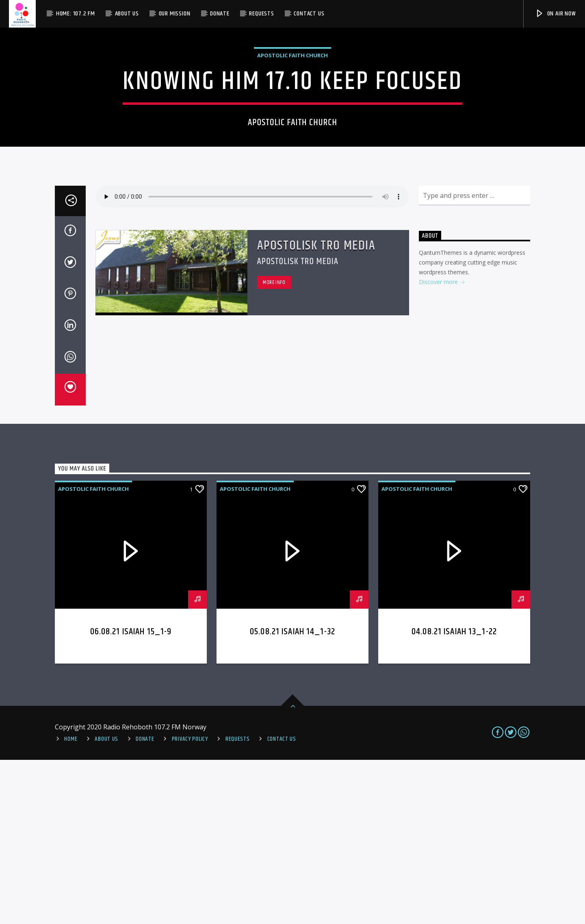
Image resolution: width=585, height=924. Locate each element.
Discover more (442, 447)
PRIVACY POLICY (190, 903)
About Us (127, 14)
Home (71, 903)
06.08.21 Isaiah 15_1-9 (131, 796)
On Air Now (556, 14)
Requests (261, 14)
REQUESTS (238, 903)
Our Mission (175, 14)
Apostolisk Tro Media (316, 410)
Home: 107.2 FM (76, 14)
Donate (220, 14)
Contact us (309, 14)
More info (274, 447)
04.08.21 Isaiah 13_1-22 (454, 796)
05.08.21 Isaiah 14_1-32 (292, 796)
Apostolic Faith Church (292, 137)
